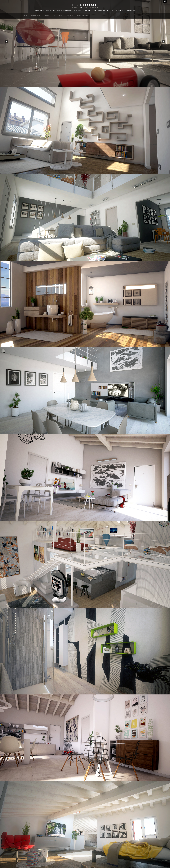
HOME (25, 16)
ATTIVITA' (47, 16)
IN (54, 16)
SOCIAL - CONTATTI (82, 16)
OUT (60, 16)
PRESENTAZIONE (36, 16)
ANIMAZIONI (69, 16)
